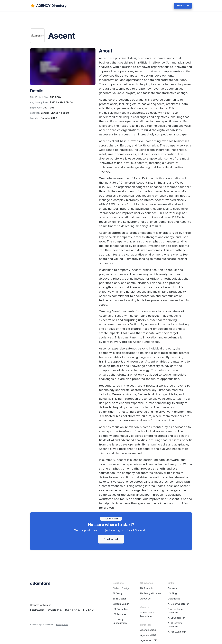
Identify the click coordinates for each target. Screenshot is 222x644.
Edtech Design (121, 604)
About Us (145, 599)
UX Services (119, 614)
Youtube (55, 610)
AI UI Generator (176, 618)
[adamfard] (48, 6)
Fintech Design (121, 588)
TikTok (88, 610)
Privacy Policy (62, 625)
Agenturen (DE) (149, 640)
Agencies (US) (148, 630)
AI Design (118, 593)
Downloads (174, 599)
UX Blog (172, 593)
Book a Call (183, 6)
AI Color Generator (178, 604)
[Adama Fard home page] (40, 583)
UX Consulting (121, 609)
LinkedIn (37, 610)
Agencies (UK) (148, 635)
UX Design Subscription (120, 621)
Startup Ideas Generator (175, 611)
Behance (72, 610)
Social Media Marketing (147, 614)
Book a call (111, 539)
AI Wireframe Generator (175, 625)
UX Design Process (151, 593)
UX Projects (147, 588)
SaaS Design (120, 599)
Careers (172, 588)
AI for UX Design (177, 632)
